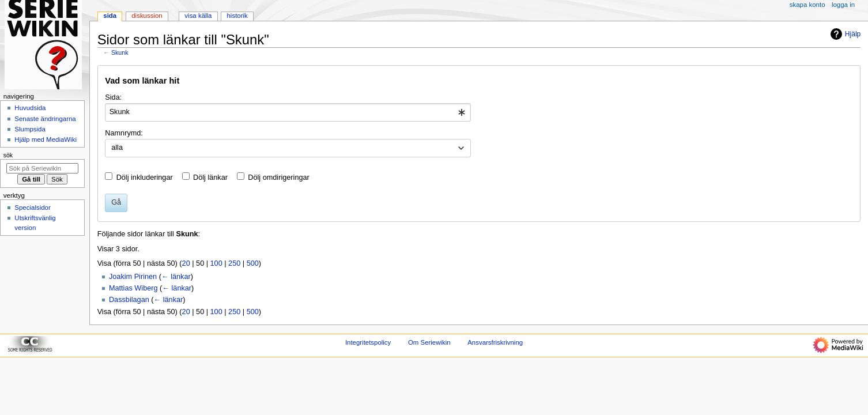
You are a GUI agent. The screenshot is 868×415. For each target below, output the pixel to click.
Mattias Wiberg (133, 288)
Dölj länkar (210, 178)
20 (186, 263)
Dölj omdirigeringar (278, 178)
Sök (8, 155)
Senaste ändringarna (45, 119)
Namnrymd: (124, 133)
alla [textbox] (117, 148)
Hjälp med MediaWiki (46, 139)
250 (234, 263)
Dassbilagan (129, 300)
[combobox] (288, 112)
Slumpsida (30, 129)
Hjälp (844, 34)
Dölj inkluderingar (145, 178)
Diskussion (147, 16)
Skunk (120, 52)
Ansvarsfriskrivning (495, 342)
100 (216, 263)
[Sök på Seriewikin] (42, 168)
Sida (110, 16)
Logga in (843, 5)
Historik (237, 16)
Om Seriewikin (429, 342)
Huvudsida (30, 108)
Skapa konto (807, 5)
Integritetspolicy (368, 342)
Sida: (113, 97)
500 (253, 263)
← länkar (176, 277)
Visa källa (198, 16)
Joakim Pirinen (133, 277)
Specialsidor (32, 207)
